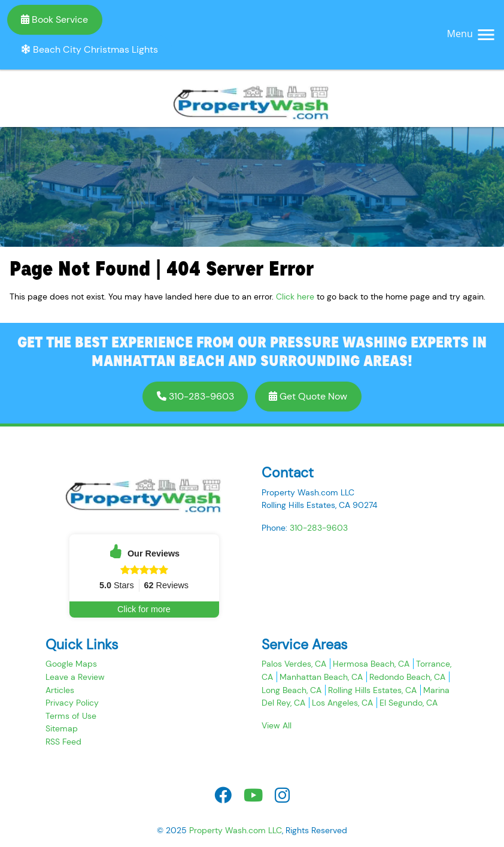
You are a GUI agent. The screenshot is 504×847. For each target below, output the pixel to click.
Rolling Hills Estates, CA (372, 690)
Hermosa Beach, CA (371, 664)
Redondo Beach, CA (407, 677)
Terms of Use (71, 716)
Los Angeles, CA (342, 703)
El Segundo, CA (409, 703)
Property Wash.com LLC (236, 830)
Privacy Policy (72, 703)
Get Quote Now (308, 396)
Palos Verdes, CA (294, 664)
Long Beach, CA (292, 690)
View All (277, 725)
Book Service (54, 19)
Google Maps (71, 664)
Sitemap (62, 728)
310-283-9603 (195, 396)
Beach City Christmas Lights (89, 49)
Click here (295, 297)
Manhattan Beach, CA (321, 677)
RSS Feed (63, 742)
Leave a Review (75, 677)
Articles (60, 690)
